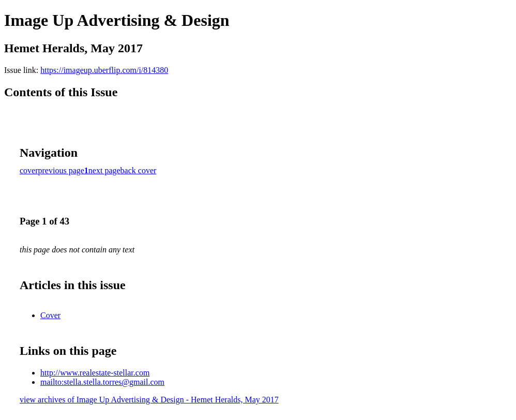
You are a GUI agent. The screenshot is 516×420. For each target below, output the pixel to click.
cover (29, 170)
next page (104, 170)
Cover (50, 315)
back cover (139, 170)
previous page (61, 170)
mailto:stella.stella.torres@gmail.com (102, 382)
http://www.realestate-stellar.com (95, 373)
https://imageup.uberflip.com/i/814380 (104, 70)
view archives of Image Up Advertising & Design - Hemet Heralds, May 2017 (149, 400)
